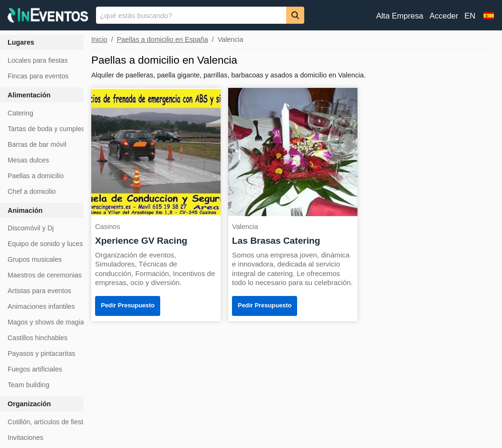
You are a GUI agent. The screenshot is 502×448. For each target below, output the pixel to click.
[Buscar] (295, 15)
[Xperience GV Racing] (156, 151)
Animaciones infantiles (41, 306)
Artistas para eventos (39, 291)
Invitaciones (25, 438)
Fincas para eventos (38, 76)
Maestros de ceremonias (45, 275)
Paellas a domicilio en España (163, 39)
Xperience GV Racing (141, 241)
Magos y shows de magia (46, 322)
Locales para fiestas (38, 60)
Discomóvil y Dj (31, 228)
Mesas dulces (28, 160)
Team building (29, 385)
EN (470, 16)
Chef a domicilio (32, 191)
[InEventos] (48, 16)
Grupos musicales (35, 259)
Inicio (99, 39)
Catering (20, 113)
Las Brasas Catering (276, 241)
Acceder (444, 16)
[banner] (251, 15)
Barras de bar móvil (37, 144)
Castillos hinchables (38, 338)
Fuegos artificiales (35, 369)
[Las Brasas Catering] (293, 151)
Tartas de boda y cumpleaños (52, 129)
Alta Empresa (400, 16)
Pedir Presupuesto (128, 305)
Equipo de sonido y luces (45, 244)
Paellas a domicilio (36, 176)
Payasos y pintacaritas (41, 353)
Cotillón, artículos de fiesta (47, 422)
